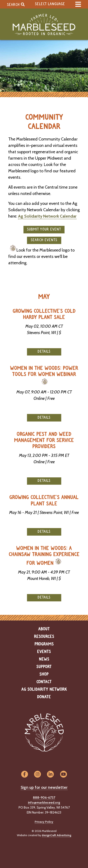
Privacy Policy (44, 822)
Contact (44, 682)
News (44, 659)
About (44, 629)
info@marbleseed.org (44, 802)
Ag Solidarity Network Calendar (47, 216)
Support (44, 667)
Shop (44, 674)
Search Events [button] (44, 240)
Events (44, 652)
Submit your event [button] (44, 229)
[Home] (44, 25)
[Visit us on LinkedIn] (51, 774)
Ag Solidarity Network (44, 690)
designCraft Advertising (56, 835)
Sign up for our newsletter (44, 787)
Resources (44, 637)
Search (16, 4)
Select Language (50, 4)
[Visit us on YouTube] (63, 774)
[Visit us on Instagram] (37, 774)
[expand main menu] (78, 4)
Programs (44, 644)
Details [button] (44, 352)
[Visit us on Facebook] (25, 774)
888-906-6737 (44, 798)
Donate (44, 697)
